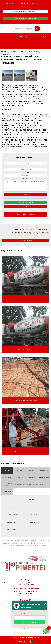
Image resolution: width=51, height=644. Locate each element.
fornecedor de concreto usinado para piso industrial (34, 52)
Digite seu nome (26, 161)
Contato (42, 36)
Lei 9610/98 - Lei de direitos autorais (36, 545)
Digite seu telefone (25, 173)
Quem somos (24, 36)
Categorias (14, 52)
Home (7, 36)
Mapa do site (26, 629)
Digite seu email (26, 167)
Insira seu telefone (21, 614)
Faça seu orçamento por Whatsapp (25, 18)
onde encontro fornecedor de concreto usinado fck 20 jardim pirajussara (6, 54)
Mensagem (25, 179)
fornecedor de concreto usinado (24, 52)
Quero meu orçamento (25, 240)
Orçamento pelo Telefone (26, 207)
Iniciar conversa (30, 622)
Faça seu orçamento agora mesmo (25, 12)
